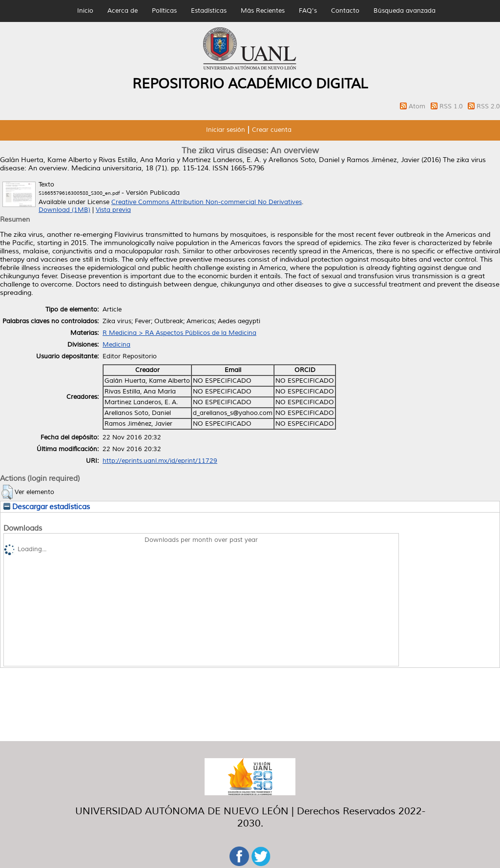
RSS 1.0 (452, 106)
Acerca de (123, 11)
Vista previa (113, 210)
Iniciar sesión (226, 130)
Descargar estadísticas (47, 507)
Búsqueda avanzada (405, 11)
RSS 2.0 (488, 106)
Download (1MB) (64, 210)
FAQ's (308, 11)
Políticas (164, 11)
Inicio (85, 11)
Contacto (345, 11)
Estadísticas (209, 11)
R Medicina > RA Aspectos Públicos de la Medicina (179, 333)
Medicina (116, 345)
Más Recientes (263, 11)
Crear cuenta (272, 130)
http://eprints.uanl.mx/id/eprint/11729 (160, 461)
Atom (418, 106)
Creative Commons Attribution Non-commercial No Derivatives (207, 202)
